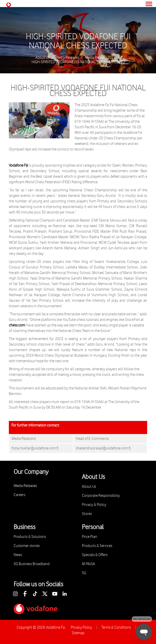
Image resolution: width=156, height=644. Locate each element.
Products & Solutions (30, 537)
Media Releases (67, 58)
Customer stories (27, 546)
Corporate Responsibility (101, 496)
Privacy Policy (81, 627)
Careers (19, 495)
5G (84, 573)
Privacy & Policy (94, 505)
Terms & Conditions (116, 627)
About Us (42, 58)
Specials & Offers (95, 555)
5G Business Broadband (32, 564)
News (18, 555)
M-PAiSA (88, 564)
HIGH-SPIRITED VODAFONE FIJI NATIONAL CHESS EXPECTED (78, 41)
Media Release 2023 (100, 58)
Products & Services (97, 546)
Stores (87, 514)
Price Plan (90, 537)
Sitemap (78, 633)
